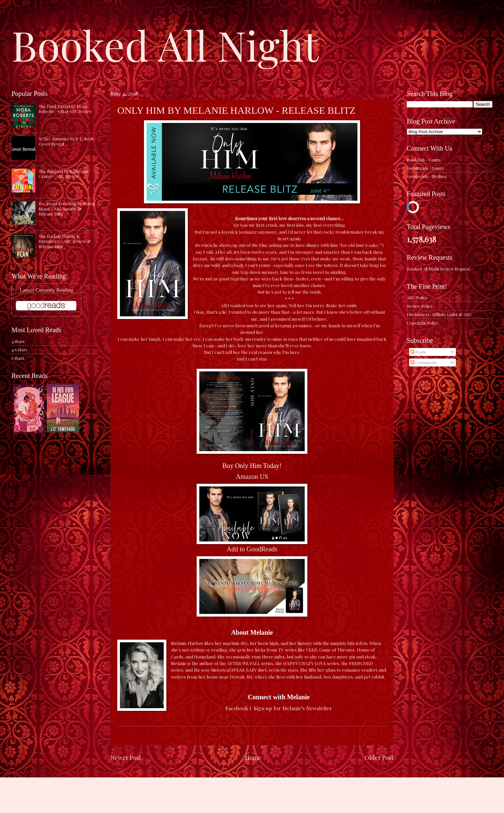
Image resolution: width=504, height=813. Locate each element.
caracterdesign (248, 800)
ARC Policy (417, 297)
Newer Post (126, 757)
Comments (424, 362)
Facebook (237, 708)
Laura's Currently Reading (46, 290)
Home (253, 757)
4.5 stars (19, 349)
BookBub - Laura (424, 160)
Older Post (379, 757)
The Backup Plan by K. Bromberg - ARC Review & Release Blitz (65, 241)
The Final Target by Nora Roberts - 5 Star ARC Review (65, 109)
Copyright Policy (422, 323)
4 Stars (18, 341)
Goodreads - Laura (425, 168)
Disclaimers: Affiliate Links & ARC (439, 314)
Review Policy (420, 306)
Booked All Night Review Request (438, 269)
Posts (418, 352)
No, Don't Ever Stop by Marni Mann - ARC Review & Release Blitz (67, 209)
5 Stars (18, 358)
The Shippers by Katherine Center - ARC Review (64, 174)
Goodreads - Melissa (427, 176)
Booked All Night (165, 44)
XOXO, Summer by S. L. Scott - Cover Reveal (68, 141)
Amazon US (252, 477)
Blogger (296, 800)
